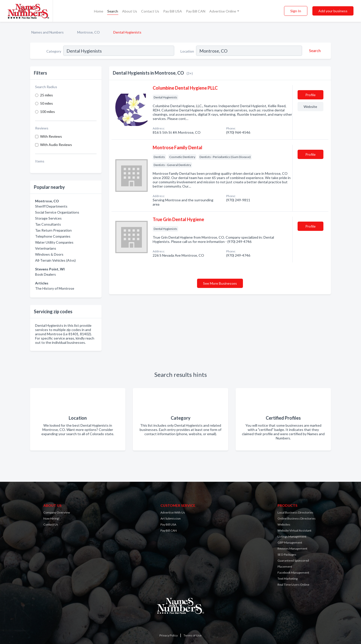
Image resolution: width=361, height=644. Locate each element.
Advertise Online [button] (223, 11)
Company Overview (57, 512)
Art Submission (171, 518)
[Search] (314, 51)
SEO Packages (287, 554)
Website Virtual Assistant (294, 530)
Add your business (333, 11)
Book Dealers (46, 274)
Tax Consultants (48, 224)
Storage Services (48, 218)
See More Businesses (220, 283)
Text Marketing (288, 579)
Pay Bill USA (173, 11)
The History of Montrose (55, 288)
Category (54, 51)
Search (113, 11)
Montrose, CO (88, 32)
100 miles (48, 112)
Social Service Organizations (57, 212)
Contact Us (150, 11)
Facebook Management (293, 573)
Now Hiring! (52, 518)
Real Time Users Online (293, 585)
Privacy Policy (169, 635)
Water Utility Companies (54, 242)
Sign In (296, 11)
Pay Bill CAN (196, 11)
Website (310, 107)
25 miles (47, 95)
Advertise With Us (173, 512)
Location (187, 51)
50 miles (47, 103)
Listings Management (292, 536)
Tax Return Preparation (53, 230)
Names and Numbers (48, 32)
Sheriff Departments (51, 206)
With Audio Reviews (56, 145)
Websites (284, 524)
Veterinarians (46, 248)
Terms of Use (193, 635)
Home (99, 11)
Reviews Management (292, 548)
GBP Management (290, 542)
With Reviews (51, 136)
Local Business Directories (295, 512)
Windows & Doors (49, 254)
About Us (130, 11)
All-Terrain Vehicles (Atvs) (55, 260)
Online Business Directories (297, 518)
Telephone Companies (53, 236)
